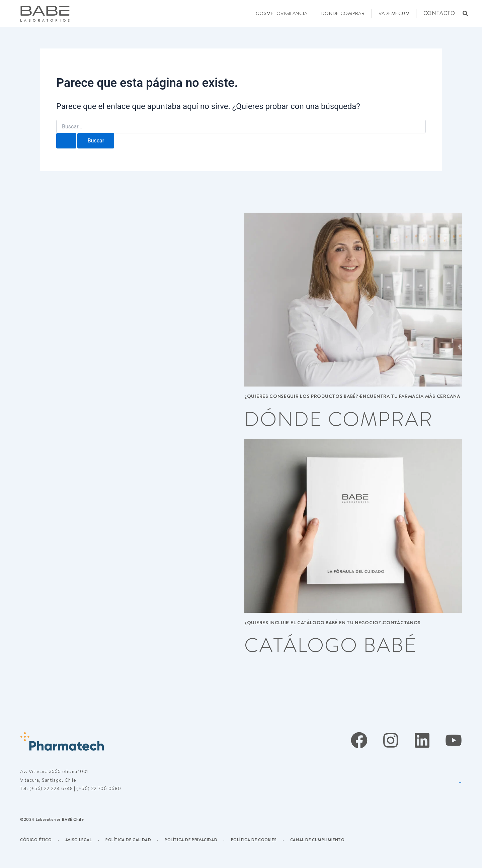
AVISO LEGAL (79, 840)
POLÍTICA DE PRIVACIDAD (191, 840)
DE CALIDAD (138, 840)
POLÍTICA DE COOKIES (254, 840)
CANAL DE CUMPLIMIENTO (317, 840)
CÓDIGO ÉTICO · (40, 840)
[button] (465, 13)
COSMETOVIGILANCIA (282, 13)
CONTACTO (439, 13)
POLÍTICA (116, 840)
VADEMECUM (394, 13)
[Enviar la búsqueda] (66, 141)
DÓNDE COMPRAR (343, 13)
